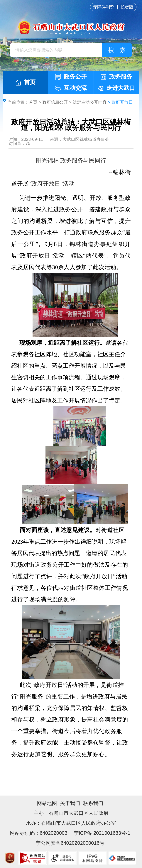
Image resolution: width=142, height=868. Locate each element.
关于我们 (70, 803)
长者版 (127, 7)
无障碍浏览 (104, 7)
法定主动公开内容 (90, 102)
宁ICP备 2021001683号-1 (101, 833)
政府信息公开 (55, 102)
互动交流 (71, 88)
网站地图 (47, 803)
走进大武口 (116, 88)
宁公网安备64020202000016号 (70, 843)
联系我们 (93, 803)
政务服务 (116, 77)
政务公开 (71, 77)
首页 (26, 82)
